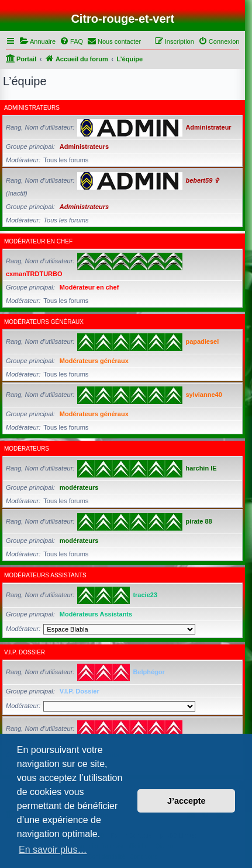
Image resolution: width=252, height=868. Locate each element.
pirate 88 (199, 521)
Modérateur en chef (38, 241)
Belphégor (149, 672)
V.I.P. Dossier (25, 652)
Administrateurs (32, 108)
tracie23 (145, 595)
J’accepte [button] (187, 801)
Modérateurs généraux (44, 322)
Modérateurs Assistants (45, 575)
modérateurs (27, 449)
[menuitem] (37, 41)
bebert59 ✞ (202, 180)
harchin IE (201, 468)
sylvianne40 (203, 395)
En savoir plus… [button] (53, 850)
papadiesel (202, 341)
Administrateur (208, 127)
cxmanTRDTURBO (34, 274)
